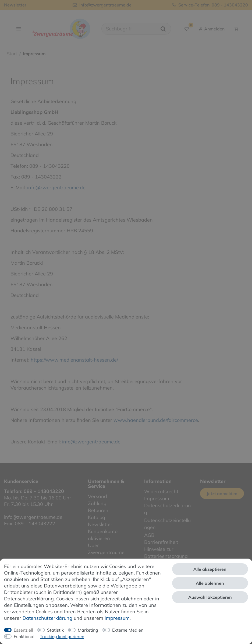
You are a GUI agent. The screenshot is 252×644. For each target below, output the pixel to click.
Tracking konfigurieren (62, 636)
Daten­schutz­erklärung (47, 618)
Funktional (24, 636)
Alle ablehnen (210, 583)
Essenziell (23, 630)
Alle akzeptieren (210, 569)
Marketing (88, 630)
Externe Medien (128, 630)
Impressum (117, 618)
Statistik (55, 630)
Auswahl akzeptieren (210, 597)
